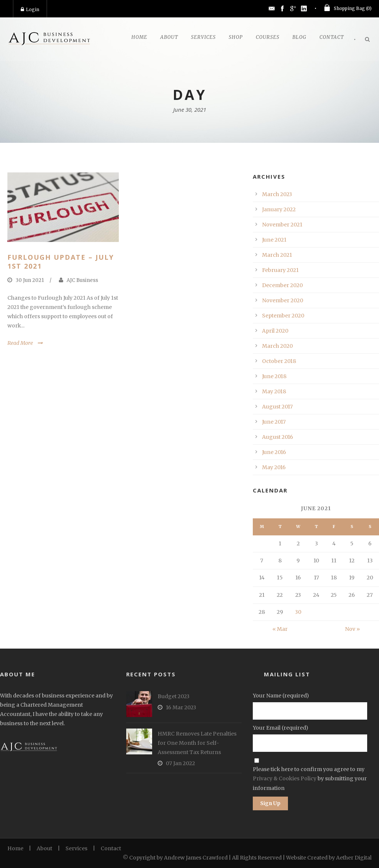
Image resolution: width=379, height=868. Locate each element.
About (169, 37)
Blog (299, 37)
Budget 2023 (174, 696)
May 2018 (274, 391)
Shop (236, 37)
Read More (20, 343)
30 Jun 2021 (30, 280)
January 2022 (279, 209)
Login (30, 9)
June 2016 (274, 452)
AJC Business (82, 280)
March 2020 (277, 346)
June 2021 (274, 240)
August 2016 (278, 437)
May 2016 (274, 467)
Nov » (352, 629)
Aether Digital (354, 858)
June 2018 (274, 376)
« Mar (280, 629)
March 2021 (277, 255)
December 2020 (282, 285)
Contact (332, 37)
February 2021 (280, 270)
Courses (268, 37)
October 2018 (279, 361)
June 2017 (274, 422)
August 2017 (277, 407)
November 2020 (283, 300)
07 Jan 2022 (180, 763)
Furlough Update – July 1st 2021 (61, 261)
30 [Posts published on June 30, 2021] (298, 612)
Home (139, 37)
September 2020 (283, 316)
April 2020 (275, 331)
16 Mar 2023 (181, 707)
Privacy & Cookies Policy (285, 778)
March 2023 (277, 194)
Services (203, 37)
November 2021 (282, 225)
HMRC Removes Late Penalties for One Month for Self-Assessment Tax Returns (197, 743)
